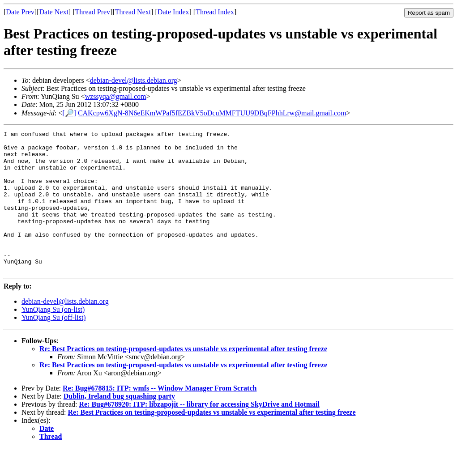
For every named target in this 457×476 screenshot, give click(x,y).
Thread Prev (92, 12)
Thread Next (133, 12)
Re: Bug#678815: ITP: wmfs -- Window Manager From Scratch (160, 416)
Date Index (173, 12)
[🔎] (69, 113)
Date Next (54, 12)
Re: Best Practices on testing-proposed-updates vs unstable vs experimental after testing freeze (183, 377)
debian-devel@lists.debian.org (134, 80)
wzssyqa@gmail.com (116, 96)
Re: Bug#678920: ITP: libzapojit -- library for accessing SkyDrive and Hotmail (199, 432)
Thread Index (215, 12)
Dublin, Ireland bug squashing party (119, 424)
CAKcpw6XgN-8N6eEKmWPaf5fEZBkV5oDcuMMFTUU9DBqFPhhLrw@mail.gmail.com (212, 113)
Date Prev (20, 12)
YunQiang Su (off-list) (54, 346)
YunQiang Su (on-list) (53, 338)
